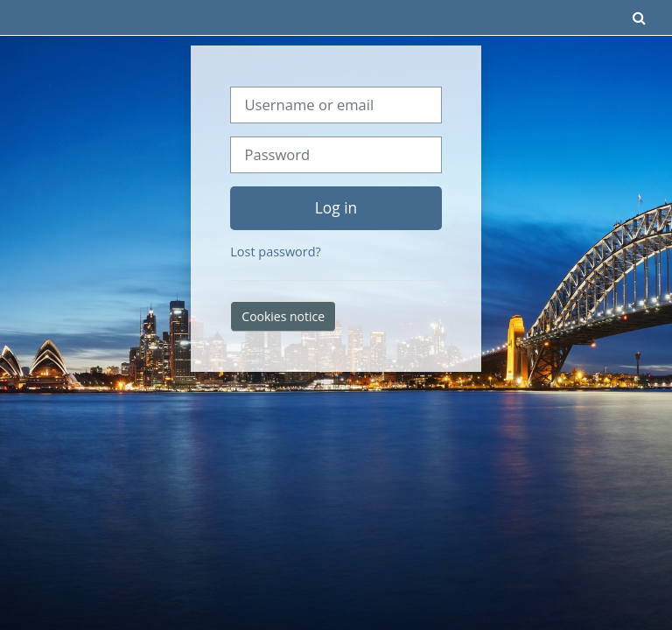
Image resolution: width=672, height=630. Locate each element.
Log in (336, 207)
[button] (640, 17)
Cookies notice (283, 316)
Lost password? (275, 252)
